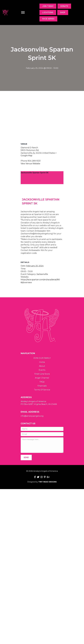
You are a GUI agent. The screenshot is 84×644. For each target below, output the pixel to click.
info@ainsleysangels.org (32, 416)
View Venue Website (30, 164)
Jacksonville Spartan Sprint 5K (35, 173)
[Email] (42, 434)
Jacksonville (42, 285)
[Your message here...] (42, 445)
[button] (26, 457)
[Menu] (23, 13)
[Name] (42, 429)
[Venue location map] (42, 117)
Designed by (42, 482)
